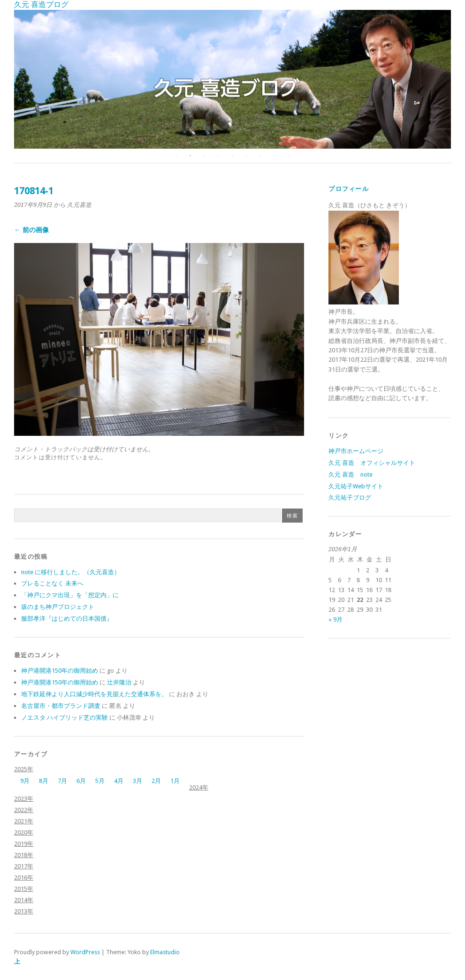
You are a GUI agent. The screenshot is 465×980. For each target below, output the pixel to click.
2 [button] (191, 156)
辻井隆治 (119, 682)
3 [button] (205, 156)
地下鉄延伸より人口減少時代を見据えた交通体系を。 (94, 694)
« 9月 (335, 619)
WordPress (85, 952)
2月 (156, 781)
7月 (62, 781)
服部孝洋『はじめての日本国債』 (67, 619)
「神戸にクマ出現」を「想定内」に (70, 595)
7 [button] (261, 156)
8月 (44, 781)
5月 (100, 781)
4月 (119, 781)
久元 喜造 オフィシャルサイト (372, 463)
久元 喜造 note (351, 475)
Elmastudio (165, 952)
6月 (81, 781)
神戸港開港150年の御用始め (60, 671)
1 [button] (176, 156)
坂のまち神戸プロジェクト (58, 607)
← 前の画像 (31, 230)
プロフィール (349, 189)
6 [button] (247, 156)
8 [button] (275, 156)
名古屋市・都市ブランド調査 (61, 706)
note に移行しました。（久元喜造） (71, 572)
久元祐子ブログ (350, 498)
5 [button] (233, 156)
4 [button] (219, 156)
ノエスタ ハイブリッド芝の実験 (65, 718)
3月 (137, 781)
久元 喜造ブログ (41, 4)
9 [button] (289, 156)
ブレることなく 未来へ (52, 583)
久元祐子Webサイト (356, 486)
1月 (175, 781)
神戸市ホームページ (356, 451)
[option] (232, 79)
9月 (25, 781)
